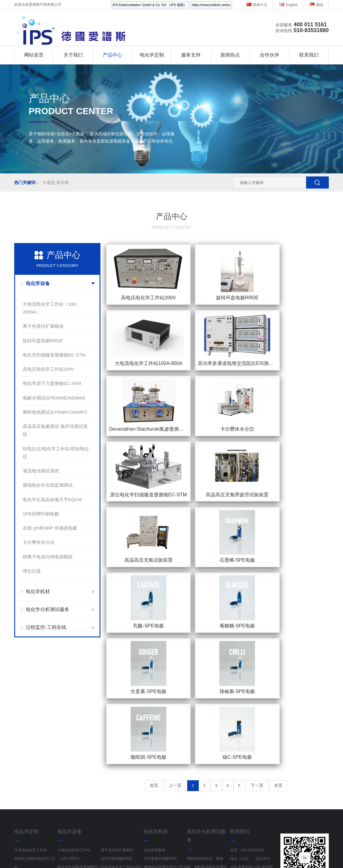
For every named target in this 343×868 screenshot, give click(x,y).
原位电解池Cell (156, 747)
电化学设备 (38, 283)
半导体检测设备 (134, 861)
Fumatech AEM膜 (158, 773)
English (289, 5)
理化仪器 (32, 571)
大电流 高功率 (56, 182)
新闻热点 (230, 55)
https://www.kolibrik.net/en (211, 5)
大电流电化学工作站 (31, 696)
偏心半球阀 (113, 852)
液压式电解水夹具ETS (162, 739)
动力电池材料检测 (201, 747)
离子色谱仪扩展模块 (43, 326)
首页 (136, 531)
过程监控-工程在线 (46, 627)
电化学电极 (153, 764)
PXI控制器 (104, 861)
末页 (296, 531)
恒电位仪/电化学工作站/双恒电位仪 (56, 453)
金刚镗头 (89, 852)
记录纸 (231, 852)
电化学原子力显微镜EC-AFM (52, 383)
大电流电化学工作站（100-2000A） (50, 308)
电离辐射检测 (207, 852)
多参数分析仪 (293, 852)
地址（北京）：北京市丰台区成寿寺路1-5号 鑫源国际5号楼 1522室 (252, 713)
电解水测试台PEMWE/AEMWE (54, 398)
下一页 (269, 531)
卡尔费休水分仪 (39, 542)
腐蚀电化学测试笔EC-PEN (165, 713)
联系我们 (309, 55)
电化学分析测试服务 (47, 609)
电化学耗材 (38, 592)
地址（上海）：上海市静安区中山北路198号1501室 (250, 756)
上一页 (163, 531)
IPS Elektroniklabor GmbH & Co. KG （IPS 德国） (150, 5)
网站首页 (34, 55)
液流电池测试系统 (41, 471)
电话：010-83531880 (247, 696)
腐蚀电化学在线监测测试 (48, 485)
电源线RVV (139, 852)
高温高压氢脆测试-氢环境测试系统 (55, 430)
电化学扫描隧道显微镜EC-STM (54, 355)
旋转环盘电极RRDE (43, 341)
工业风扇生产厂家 (59, 852)
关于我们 (73, 55)
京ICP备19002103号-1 (229, 844)
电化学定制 (152, 55)
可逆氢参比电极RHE (160, 705)
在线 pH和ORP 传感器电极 (50, 528)
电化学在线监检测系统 (32, 756)
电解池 (149, 756)
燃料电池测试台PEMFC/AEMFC (55, 412)
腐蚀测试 (194, 722)
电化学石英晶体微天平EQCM (52, 500)
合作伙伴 (269, 55)
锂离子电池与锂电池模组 (48, 557)
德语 (317, 5)
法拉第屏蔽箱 (155, 696)
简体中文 (257, 5)
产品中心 (113, 55)
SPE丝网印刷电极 (41, 514)
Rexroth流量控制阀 (172, 852)
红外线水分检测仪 (259, 852)
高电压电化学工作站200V (48, 369)
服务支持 (191, 55)
